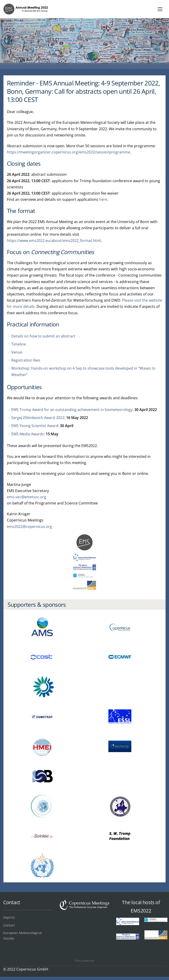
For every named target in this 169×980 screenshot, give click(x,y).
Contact (9, 925)
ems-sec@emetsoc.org (27, 497)
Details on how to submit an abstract (43, 336)
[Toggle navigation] (160, 9)
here (103, 199)
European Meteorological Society (23, 936)
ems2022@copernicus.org (29, 527)
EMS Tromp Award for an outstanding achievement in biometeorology (72, 410)
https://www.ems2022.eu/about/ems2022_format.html (54, 241)
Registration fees (26, 360)
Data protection (85, 961)
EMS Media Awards (28, 434)
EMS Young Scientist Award (35, 426)
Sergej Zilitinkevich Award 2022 (38, 418)
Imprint (9, 917)
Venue (17, 352)
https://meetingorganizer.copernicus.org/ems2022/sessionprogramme (69, 152)
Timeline (19, 344)
